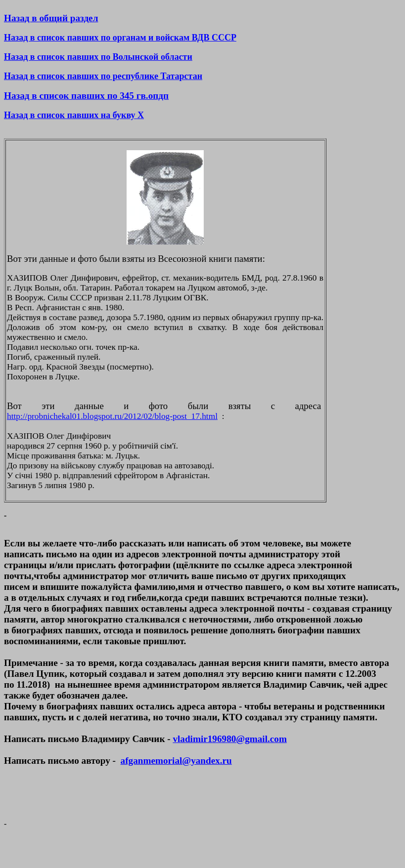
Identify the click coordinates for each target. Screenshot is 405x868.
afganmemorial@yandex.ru (176, 761)
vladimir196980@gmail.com (229, 739)
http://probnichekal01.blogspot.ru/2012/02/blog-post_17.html (112, 416)
